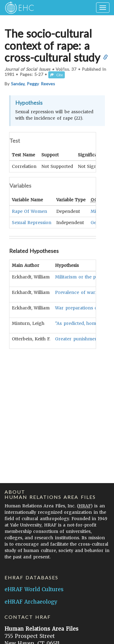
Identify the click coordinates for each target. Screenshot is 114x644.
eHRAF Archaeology (31, 602)
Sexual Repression (32, 222)
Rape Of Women (29, 211)
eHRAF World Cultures (34, 589)
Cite (57, 75)
